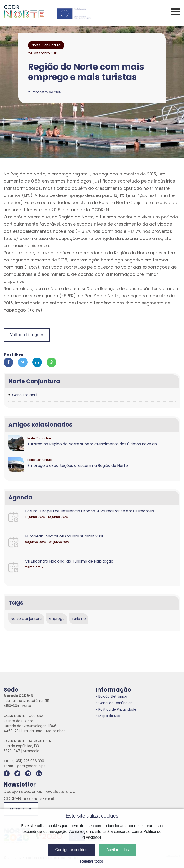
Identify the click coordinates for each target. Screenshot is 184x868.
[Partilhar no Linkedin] (37, 362)
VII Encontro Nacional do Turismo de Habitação (69, 561)
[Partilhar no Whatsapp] (52, 362)
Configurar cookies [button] (71, 850)
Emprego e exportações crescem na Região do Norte (78, 465)
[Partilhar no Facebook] (8, 362)
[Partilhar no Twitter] (23, 362)
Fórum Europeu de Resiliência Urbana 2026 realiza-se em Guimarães (89, 511)
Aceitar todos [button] (118, 850)
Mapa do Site (108, 716)
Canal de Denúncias (114, 703)
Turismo (79, 619)
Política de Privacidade (116, 709)
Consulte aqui (25, 395)
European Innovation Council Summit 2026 (65, 536)
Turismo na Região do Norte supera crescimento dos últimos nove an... (93, 444)
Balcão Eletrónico (111, 696)
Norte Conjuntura (26, 619)
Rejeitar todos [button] (92, 861)
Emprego (57, 619)
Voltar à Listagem (27, 335)
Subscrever (21, 809)
